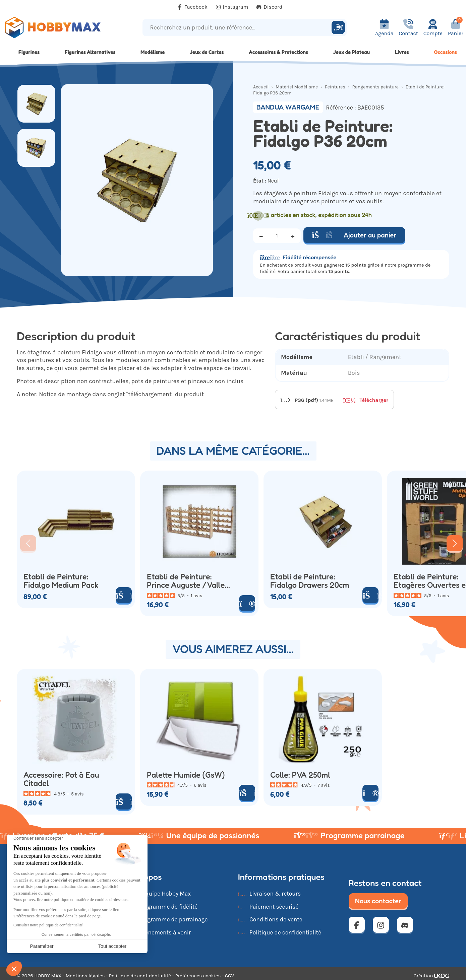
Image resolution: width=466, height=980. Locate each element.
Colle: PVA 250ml (300, 775)
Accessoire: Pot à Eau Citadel (61, 779)
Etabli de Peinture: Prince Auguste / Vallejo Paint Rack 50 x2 (189, 581)
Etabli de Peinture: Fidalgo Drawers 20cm (310, 581)
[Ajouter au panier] (124, 595)
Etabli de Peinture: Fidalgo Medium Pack (61, 581)
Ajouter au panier (354, 235)
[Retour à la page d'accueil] (58, 28)
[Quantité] (277, 236)
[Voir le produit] (247, 603)
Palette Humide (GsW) (186, 775)
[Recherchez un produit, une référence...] (238, 28)
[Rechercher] (338, 27)
